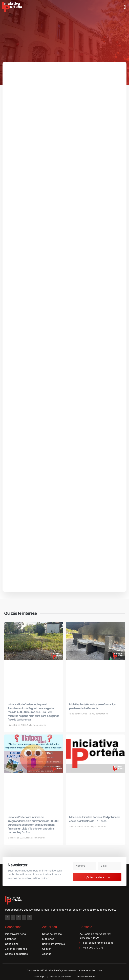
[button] (125, 7)
